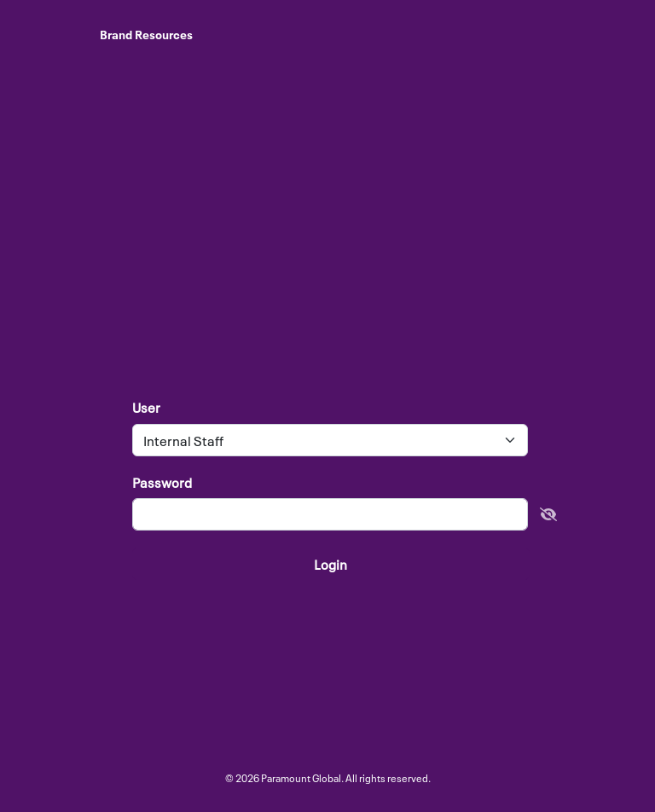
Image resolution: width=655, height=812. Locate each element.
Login (330, 564)
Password (162, 482)
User (146, 407)
